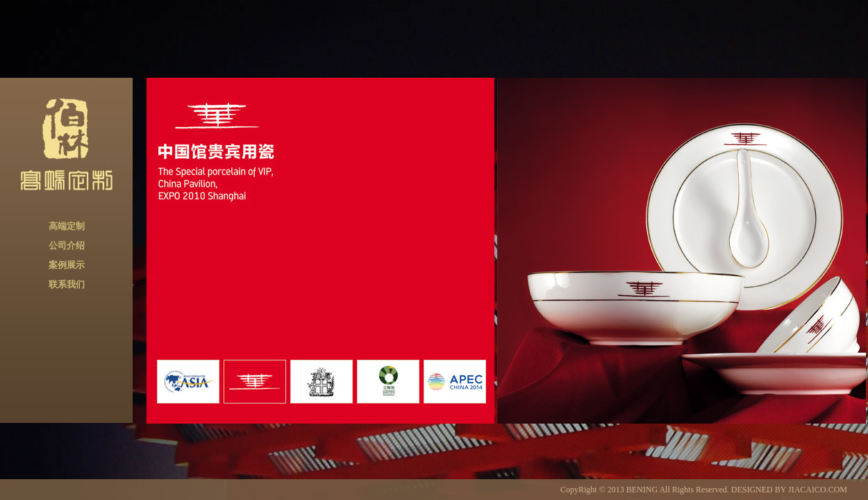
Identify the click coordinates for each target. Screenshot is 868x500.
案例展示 (67, 265)
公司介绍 (67, 245)
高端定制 (67, 226)
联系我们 (67, 284)
